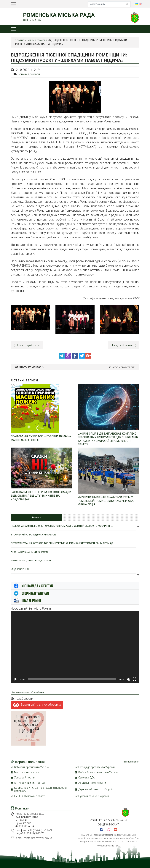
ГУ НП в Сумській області (30, 796)
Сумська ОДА (87, 777)
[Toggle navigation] (13, 4)
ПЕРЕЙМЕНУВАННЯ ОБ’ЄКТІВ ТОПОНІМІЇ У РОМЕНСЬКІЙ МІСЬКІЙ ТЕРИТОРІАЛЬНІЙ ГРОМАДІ (62, 543)
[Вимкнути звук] (128, 679)
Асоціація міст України (92, 782)
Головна (19, 40)
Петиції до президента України (96, 767)
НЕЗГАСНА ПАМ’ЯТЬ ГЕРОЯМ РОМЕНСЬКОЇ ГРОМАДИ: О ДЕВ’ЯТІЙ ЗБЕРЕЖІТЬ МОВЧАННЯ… (62, 526)
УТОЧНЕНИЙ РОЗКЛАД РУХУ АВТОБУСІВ (33, 534)
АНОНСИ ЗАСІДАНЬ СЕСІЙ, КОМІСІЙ (31, 560)
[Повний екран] (134, 679)
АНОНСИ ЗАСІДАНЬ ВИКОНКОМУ (30, 552)
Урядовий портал (25, 777)
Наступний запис (123, 345)
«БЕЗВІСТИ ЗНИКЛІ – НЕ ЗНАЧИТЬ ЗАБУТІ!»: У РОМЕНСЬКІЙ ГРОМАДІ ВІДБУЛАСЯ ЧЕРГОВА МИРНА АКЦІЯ (106, 501)
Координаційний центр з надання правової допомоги (40, 789)
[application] (75, 647)
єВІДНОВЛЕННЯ (20, 569)
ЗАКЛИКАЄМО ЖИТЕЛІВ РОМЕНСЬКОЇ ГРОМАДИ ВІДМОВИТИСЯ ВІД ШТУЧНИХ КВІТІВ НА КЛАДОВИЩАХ (41, 495)
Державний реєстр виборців (96, 789)
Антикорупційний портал (29, 782)
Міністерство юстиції (27, 772)
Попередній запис (27, 345)
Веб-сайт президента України (32, 767)
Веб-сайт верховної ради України (98, 772)
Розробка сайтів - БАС (108, 845)
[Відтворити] (16, 679)
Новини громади (37, 40)
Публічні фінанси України (94, 796)
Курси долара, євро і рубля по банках (28, 692)
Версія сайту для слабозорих (37, 704)
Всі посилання (131, 761)
